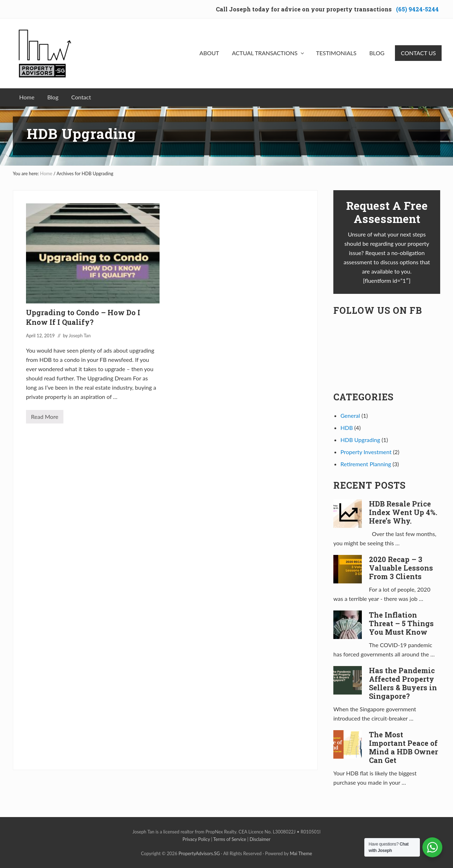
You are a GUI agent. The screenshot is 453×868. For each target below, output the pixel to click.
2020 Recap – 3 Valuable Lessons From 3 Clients (401, 568)
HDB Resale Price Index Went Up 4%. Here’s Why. (403, 512)
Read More (45, 418)
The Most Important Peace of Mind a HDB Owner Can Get (403, 747)
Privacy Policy (196, 839)
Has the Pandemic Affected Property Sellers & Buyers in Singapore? (403, 683)
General (350, 415)
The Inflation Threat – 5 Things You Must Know (401, 623)
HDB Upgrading (360, 440)
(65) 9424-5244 (417, 9)
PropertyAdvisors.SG (199, 853)
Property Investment (366, 452)
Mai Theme (301, 853)
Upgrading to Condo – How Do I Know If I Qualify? (83, 317)
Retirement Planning (366, 464)
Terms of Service (230, 839)
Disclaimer (260, 839)
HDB (347, 428)
